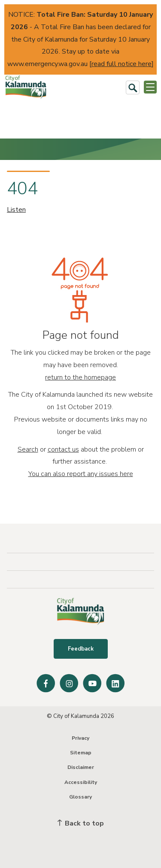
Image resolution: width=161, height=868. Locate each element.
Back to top (81, 823)
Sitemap (81, 753)
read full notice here (122, 64)
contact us (63, 449)
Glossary (80, 797)
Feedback (81, 649)
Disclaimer (81, 767)
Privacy (80, 738)
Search (28, 449)
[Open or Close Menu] (150, 87)
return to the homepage (80, 377)
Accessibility (81, 782)
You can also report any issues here (81, 474)
